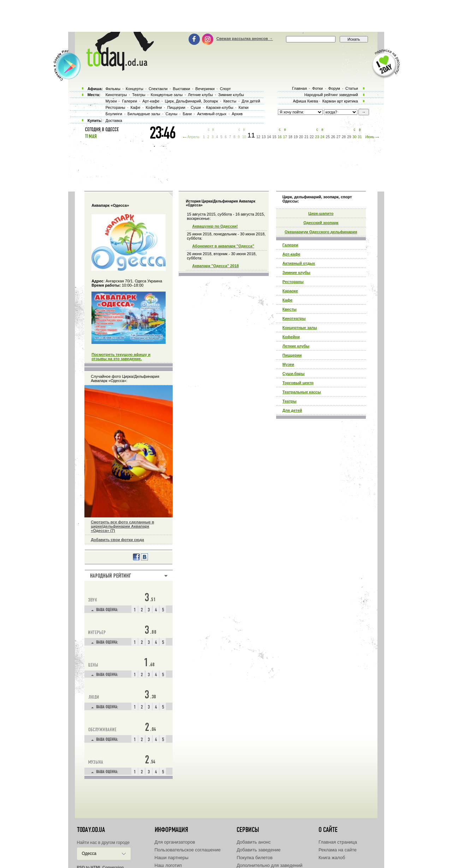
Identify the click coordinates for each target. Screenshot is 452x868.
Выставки (182, 89)
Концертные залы (300, 328)
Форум (334, 88)
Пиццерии (292, 355)
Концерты (135, 89)
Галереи (290, 245)
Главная (299, 88)
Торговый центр (298, 383)
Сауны (172, 114)
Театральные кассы (302, 392)
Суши (196, 107)
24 (322, 137)
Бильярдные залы (144, 114)
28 (344, 137)
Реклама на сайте (338, 850)
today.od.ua (91, 830)
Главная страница (338, 842)
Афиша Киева (305, 101)
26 (333, 137)
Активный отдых (299, 263)
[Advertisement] (226, 16)
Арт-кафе (292, 254)
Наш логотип (168, 865)
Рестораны (293, 282)
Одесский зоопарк (321, 223)
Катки (243, 107)
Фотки (317, 88)
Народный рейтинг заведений (331, 95)
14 (269, 137)
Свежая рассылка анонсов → (245, 39)
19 (296, 137)
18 (290, 137)
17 (285, 137)
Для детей (292, 410)
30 (354, 137)
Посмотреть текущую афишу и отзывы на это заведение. (121, 357)
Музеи (288, 364)
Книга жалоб (332, 858)
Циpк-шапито (321, 213)
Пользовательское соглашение (188, 850)
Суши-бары (294, 374)
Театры (290, 401)
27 (338, 137)
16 (279, 137)
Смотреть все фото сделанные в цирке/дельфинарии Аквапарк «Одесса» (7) (122, 526)
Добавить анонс (254, 842)
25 (328, 137)
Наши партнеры (172, 858)
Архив (237, 114)
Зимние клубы (296, 272)
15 (274, 137)
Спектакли (158, 89)
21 (306, 137)
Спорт (225, 89)
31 (360, 137)
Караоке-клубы (220, 107)
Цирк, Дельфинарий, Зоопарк (191, 101)
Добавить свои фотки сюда (117, 540)
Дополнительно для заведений (269, 865)
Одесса (89, 854)
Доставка (114, 121)
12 (258, 137)
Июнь (370, 137)
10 (244, 137)
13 (264, 137)
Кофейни (291, 337)
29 (349, 137)
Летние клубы (296, 346)
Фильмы (113, 89)
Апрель (194, 137)
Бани (187, 114)
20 (301, 137)
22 (312, 137)
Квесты (290, 309)
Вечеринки (205, 89)
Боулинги (114, 114)
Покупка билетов (255, 858)
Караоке (290, 291)
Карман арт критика (340, 101)
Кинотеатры (294, 318)
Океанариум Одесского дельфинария (321, 232)
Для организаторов (175, 842)
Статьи (352, 88)
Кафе (288, 300)
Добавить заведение (258, 850)
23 (317, 137)
